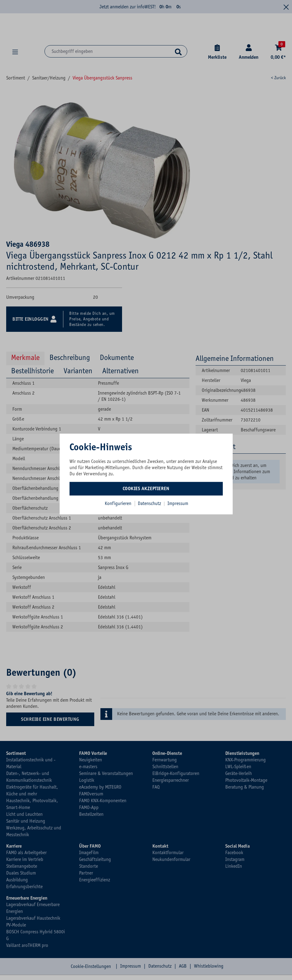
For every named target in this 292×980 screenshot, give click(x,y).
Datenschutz (150, 503)
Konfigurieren (118, 503)
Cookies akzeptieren (146, 489)
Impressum (178, 503)
